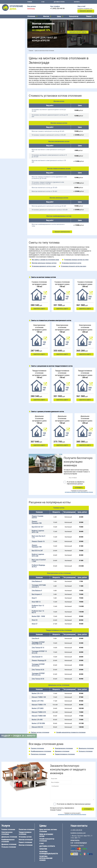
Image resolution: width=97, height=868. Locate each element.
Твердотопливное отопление (10, 35)
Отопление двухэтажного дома (11, 76)
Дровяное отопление (8, 28)
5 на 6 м (3, 116)
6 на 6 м (20, 116)
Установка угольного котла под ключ (74, 266)
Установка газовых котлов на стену (76, 260)
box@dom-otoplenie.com (85, 9)
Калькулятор (74, 16)
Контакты (77, 2)
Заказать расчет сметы (78, 32)
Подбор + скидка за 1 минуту (18, 736)
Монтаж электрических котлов (59, 141)
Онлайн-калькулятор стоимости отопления (71, 732)
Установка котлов (7, 45)
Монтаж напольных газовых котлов (44, 263)
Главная (30, 2)
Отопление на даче (7, 67)
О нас (43, 2)
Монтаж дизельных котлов (59, 198)
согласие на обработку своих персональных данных (79, 492)
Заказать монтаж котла (62, 232)
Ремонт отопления (25, 842)
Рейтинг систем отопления (13, 58)
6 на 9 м (12, 119)
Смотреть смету (39, 309)
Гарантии (43, 849)
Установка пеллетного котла (71, 263)
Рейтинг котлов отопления (40, 732)
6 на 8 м (3, 119)
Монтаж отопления (26, 845)
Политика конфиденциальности (49, 853)
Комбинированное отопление (10, 25)
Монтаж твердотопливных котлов (59, 169)
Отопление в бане (7, 69)
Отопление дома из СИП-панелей (11, 136)
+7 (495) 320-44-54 (57, 8)
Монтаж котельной (7, 42)
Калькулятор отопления (9, 60)
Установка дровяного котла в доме (44, 266)
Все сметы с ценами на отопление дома (45, 260)
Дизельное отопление (8, 23)
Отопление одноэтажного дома (11, 74)
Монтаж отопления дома (9, 48)
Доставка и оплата (59, 2)
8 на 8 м (20, 119)
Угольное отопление (7, 30)
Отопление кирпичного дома (10, 139)
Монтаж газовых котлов (59, 123)
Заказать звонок (86, 11)
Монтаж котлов (59, 101)
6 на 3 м (12, 116)
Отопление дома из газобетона (11, 129)
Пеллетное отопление (8, 32)
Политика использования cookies (46, 858)
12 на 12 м (4, 121)
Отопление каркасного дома (10, 134)
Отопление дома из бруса (9, 127)
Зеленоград (31, 9)
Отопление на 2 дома (8, 72)
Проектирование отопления (10, 64)
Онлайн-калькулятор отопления (47, 840)
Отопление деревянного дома (10, 132)
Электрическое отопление (9, 20)
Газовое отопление (37, 748)
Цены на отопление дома (9, 52)
